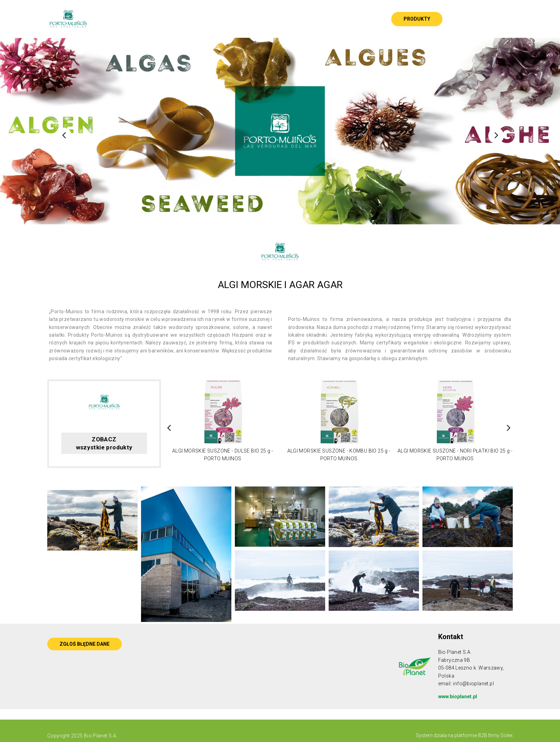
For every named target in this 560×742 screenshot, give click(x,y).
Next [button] (496, 136)
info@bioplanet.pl (473, 684)
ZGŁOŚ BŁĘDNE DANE (85, 644)
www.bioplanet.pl (458, 696)
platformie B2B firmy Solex (483, 735)
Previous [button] (64, 136)
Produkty (417, 19)
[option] (280, 131)
